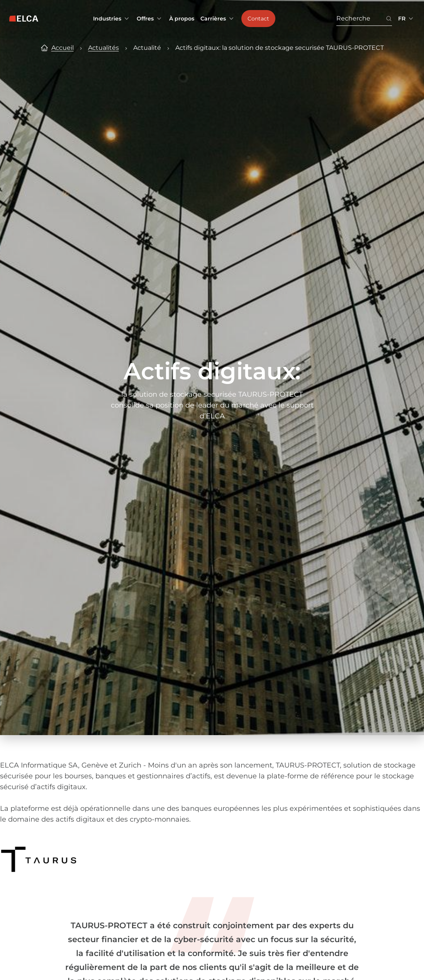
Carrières (218, 19)
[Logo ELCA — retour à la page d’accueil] (24, 19)
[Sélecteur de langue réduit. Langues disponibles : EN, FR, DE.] (406, 19)
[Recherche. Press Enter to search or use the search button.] (361, 19)
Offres (150, 19)
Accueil (63, 48)
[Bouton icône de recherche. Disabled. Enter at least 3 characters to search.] (389, 19)
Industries (112, 19)
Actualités (103, 48)
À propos (182, 19)
